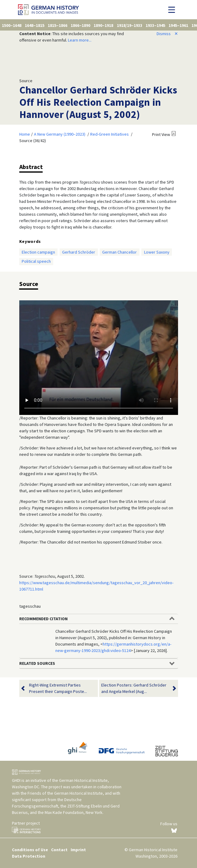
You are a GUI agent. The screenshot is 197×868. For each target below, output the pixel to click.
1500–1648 (12, 25)
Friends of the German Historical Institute (65, 793)
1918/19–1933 (130, 25)
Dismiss (167, 34)
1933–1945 (155, 25)
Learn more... (80, 40)
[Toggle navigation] (173, 10)
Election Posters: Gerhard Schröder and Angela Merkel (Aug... (135, 688)
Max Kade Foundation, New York (74, 812)
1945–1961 (178, 25)
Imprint (78, 850)
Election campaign (38, 252)
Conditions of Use (30, 850)
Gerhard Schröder (79, 252)
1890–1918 (103, 25)
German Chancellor (119, 252)
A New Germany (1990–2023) (60, 134)
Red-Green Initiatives (110, 134)
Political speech (36, 261)
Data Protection (29, 856)
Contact (59, 850)
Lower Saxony (157, 252)
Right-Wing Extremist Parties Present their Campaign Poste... (58, 688)
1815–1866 (58, 25)
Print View (161, 134)
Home (25, 134)
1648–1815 (35, 25)
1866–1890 (80, 25)
